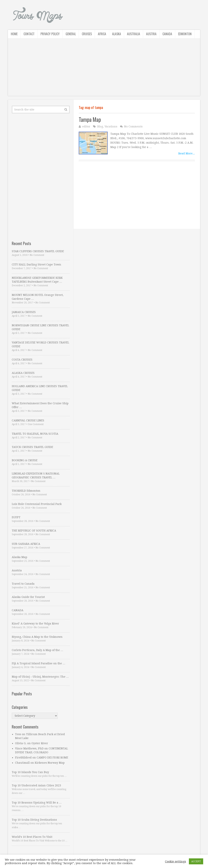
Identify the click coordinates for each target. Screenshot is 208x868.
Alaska (117, 34)
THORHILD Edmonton (26, 491)
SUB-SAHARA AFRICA (26, 544)
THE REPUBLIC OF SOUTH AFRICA (34, 531)
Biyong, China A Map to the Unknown (37, 637)
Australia (134, 34)
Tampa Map (90, 119)
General (71, 34)
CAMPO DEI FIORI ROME (52, 758)
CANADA (18, 610)
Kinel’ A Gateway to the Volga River (35, 624)
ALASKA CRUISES (23, 373)
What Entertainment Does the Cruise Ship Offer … (40, 405)
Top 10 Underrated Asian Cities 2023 (36, 785)
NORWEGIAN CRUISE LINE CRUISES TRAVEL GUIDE (40, 327)
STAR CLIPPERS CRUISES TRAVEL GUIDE (38, 251)
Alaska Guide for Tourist (28, 597)
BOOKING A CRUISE (25, 460)
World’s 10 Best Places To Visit (32, 837)
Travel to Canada (23, 584)
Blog (100, 126)
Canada (167, 34)
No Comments (133, 126)
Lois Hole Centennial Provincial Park (37, 504)
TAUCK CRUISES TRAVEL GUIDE (32, 447)
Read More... (187, 153)
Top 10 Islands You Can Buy (30, 772)
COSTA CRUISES (22, 360)
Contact (29, 34)
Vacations (111, 126)
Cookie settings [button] (175, 861)
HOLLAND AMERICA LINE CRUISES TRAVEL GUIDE (40, 388)
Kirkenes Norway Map (50, 763)
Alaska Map (19, 557)
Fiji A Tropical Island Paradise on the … (39, 663)
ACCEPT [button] (196, 861)
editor (86, 126)
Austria (151, 34)
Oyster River (40, 743)
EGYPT (16, 517)
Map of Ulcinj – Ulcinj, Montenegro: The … (40, 677)
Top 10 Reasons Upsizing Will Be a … (37, 803)
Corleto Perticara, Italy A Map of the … (38, 650)
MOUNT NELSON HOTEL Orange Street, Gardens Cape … (38, 297)
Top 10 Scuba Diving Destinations (34, 820)
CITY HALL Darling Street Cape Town (36, 265)
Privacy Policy (50, 34)
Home (14, 34)
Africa (102, 34)
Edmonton (185, 34)
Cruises (87, 34)
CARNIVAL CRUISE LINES (28, 420)
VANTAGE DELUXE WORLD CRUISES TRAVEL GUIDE (40, 344)
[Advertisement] (104, 69)
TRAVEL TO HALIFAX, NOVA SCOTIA (35, 434)
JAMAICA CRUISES (24, 312)
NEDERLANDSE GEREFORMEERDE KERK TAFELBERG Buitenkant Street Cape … (37, 280)
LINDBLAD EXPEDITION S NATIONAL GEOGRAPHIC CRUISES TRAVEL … (36, 475)
